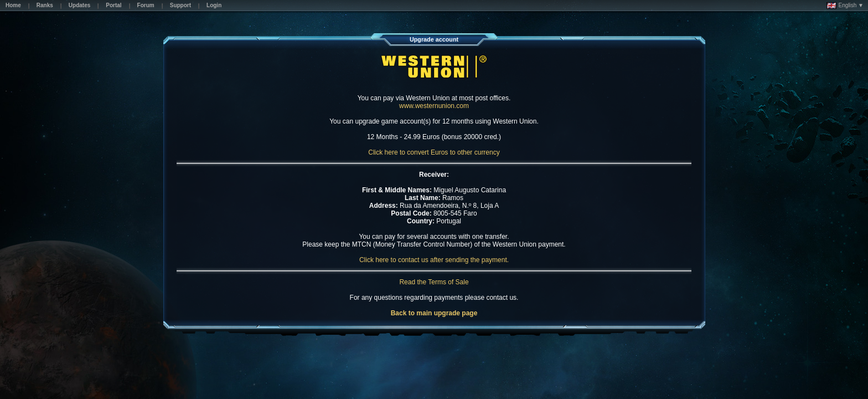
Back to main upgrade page (434, 313)
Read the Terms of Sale (434, 282)
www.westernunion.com (434, 106)
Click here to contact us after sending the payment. (434, 260)
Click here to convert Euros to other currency (434, 152)
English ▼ (845, 6)
